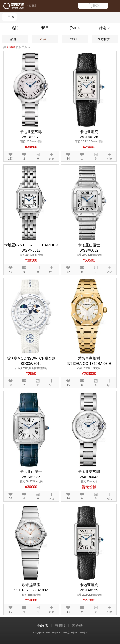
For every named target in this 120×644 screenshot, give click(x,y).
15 (68, 385)
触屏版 (43, 626)
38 (10, 499)
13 (68, 612)
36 (68, 159)
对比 (52, 159)
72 (68, 272)
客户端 (77, 626)
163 (10, 159)
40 (10, 272)
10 (38, 385)
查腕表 (33, 6)
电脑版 (60, 626)
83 (10, 385)
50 (10, 612)
